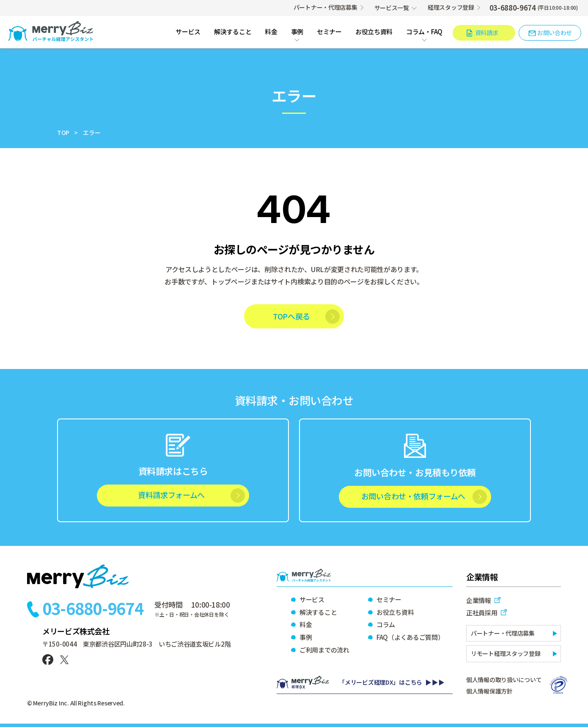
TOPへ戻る (291, 316)
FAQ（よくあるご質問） (410, 637)
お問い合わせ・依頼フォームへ (413, 496)
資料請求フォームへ (171, 495)
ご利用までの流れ (324, 650)
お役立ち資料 (374, 32)
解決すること (233, 32)
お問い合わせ (555, 33)
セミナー (329, 32)
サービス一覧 (392, 8)
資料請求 (487, 33)
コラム (386, 624)
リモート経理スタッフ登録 (506, 653)
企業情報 (479, 600)
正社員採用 (482, 613)
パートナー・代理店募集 (326, 7)
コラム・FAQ (424, 32)
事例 (297, 32)
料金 (271, 32)
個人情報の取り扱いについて (504, 680)
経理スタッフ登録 (451, 7)
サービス (188, 32)
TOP (63, 132)
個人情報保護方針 (489, 691)
